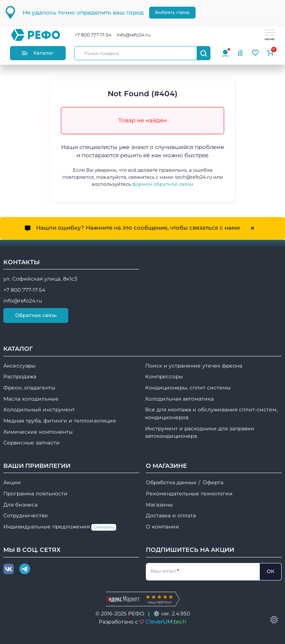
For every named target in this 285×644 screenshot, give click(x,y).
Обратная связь (36, 315)
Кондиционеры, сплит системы (188, 388)
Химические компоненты (38, 432)
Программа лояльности (35, 493)
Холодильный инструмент (39, 410)
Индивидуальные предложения (60, 527)
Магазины (159, 505)
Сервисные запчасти (32, 443)
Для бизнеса (20, 505)
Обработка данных (171, 482)
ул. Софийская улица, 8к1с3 (40, 279)
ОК (271, 571)
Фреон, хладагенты (29, 388)
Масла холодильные (31, 399)
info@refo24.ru (134, 35)
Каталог (38, 53)
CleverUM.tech (166, 622)
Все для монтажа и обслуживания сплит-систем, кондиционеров (211, 413)
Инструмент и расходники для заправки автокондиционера (200, 432)
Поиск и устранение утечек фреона (194, 366)
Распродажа (20, 376)
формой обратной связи (163, 184)
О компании (163, 527)
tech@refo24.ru (194, 177)
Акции (12, 482)
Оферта (213, 482)
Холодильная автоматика (179, 399)
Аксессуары (19, 366)
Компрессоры (164, 376)
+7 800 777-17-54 (93, 35)
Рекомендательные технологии (189, 493)
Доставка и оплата (171, 515)
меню (270, 35)
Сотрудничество (26, 515)
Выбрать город (172, 12)
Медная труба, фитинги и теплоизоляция (60, 421)
